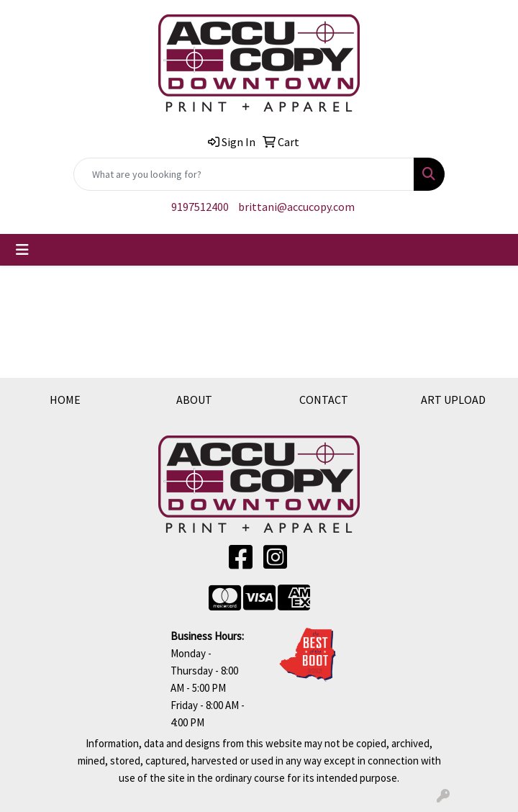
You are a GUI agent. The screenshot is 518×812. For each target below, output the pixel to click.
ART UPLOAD (453, 400)
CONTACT (324, 400)
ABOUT (194, 400)
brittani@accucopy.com (296, 207)
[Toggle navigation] (22, 250)
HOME (65, 400)
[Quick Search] (244, 174)
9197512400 (200, 207)
